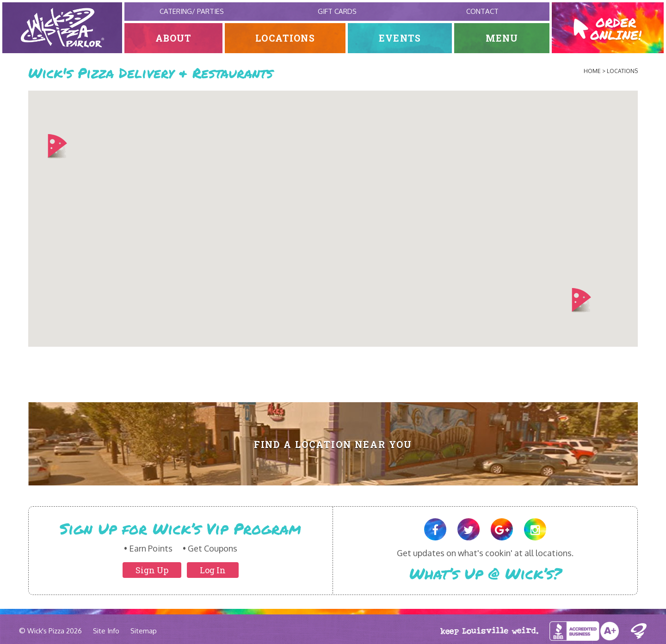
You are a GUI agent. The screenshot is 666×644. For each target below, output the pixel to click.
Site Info (106, 631)
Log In (213, 570)
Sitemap (144, 631)
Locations (285, 38)
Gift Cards (337, 11)
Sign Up (152, 570)
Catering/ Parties (192, 11)
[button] (57, 147)
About (174, 38)
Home (592, 71)
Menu (502, 38)
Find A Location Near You (333, 445)
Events (400, 38)
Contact (482, 11)
